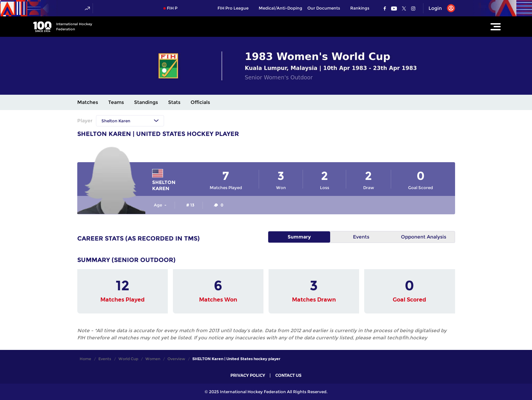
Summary (299, 237)
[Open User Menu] (439, 8)
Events (361, 237)
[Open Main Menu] (496, 27)
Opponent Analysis (424, 237)
